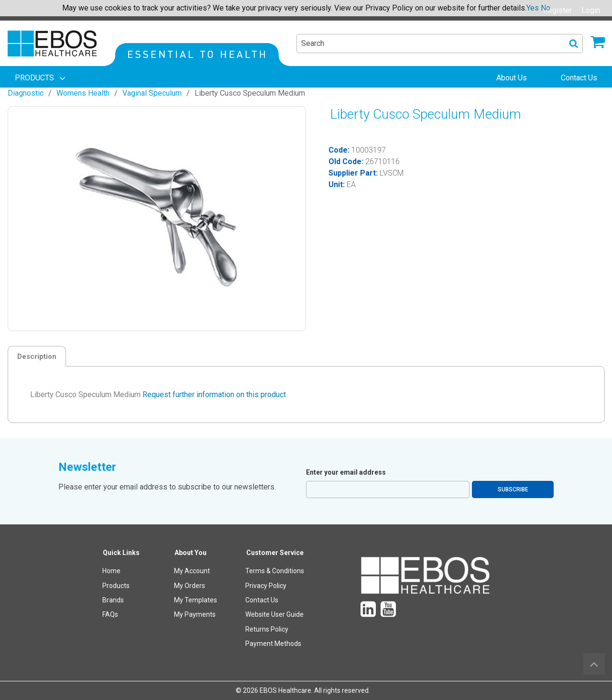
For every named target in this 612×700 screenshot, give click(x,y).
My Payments (195, 614)
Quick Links (121, 553)
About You (191, 553)
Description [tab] (37, 356)
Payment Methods (273, 644)
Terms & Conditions (275, 571)
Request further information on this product (214, 394)
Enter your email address (346, 472)
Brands (113, 600)
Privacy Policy (266, 586)
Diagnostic (26, 93)
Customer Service (275, 553)
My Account (192, 571)
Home (111, 571)
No (546, 8)
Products (116, 586)
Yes (533, 8)
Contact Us (262, 600)
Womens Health (83, 93)
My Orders (190, 586)
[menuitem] (41, 78)
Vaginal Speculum (152, 93)
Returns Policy (267, 629)
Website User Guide (274, 614)
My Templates (196, 600)
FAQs (110, 614)
